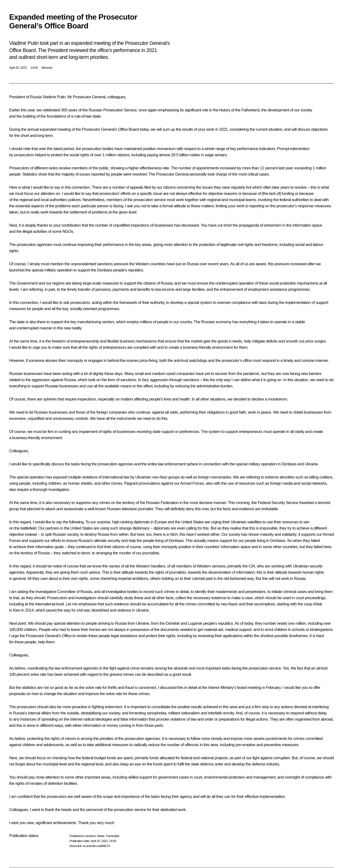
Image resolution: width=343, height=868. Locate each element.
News (101, 836)
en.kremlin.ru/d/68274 (96, 846)
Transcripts (112, 836)
